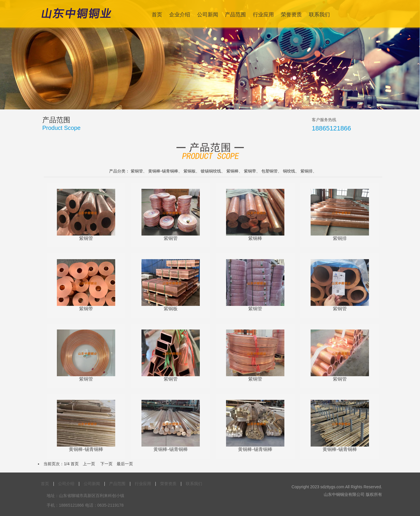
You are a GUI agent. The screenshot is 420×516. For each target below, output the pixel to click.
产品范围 (235, 15)
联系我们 (319, 15)
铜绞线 (289, 171)
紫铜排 (307, 171)
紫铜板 (190, 171)
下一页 (106, 464)
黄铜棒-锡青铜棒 (163, 171)
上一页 (89, 464)
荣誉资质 (291, 15)
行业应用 (263, 15)
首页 (157, 15)
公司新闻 (208, 15)
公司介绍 (66, 484)
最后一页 (125, 464)
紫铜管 (137, 171)
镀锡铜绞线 (211, 171)
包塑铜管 (269, 171)
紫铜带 (250, 171)
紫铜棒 (232, 171)
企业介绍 (180, 15)
